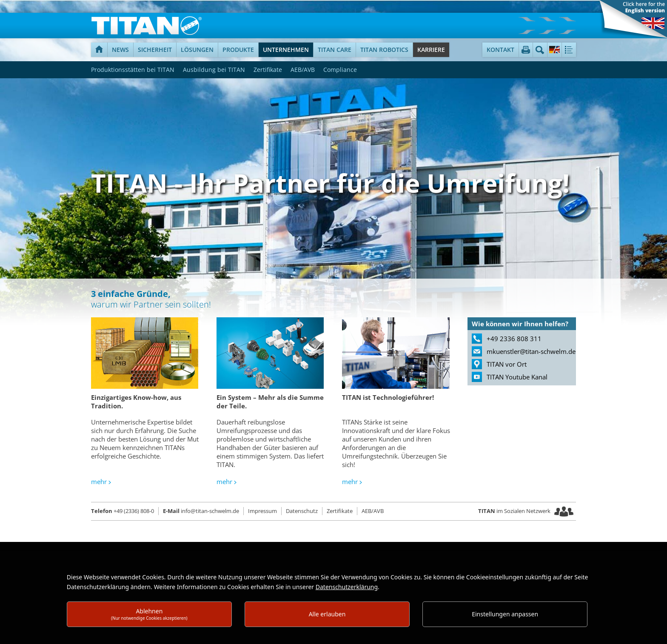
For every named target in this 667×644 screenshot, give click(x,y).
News (120, 50)
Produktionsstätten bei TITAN (133, 70)
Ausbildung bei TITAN (214, 70)
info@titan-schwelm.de (201, 511)
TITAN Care (335, 50)
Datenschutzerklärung (347, 587)
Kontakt (500, 50)
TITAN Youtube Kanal (517, 377)
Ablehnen (149, 614)
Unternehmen (286, 50)
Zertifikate (268, 70)
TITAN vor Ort (507, 364)
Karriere (431, 50)
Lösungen (197, 50)
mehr (99, 482)
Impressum (262, 511)
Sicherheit (155, 50)
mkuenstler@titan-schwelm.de (531, 351)
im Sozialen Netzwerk (515, 511)
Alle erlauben (327, 614)
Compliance (340, 70)
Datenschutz (302, 511)
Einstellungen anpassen (505, 614)
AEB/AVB (303, 70)
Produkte (238, 50)
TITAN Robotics (384, 50)
